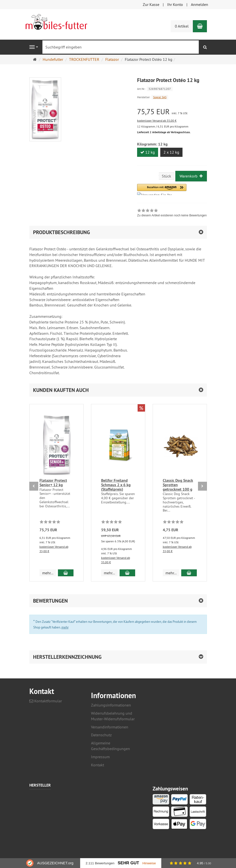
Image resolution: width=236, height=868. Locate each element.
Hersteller (40, 785)
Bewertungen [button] (50, 601)
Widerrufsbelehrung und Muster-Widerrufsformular (113, 716)
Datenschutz (101, 735)
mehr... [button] (48, 573)
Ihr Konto (175, 4)
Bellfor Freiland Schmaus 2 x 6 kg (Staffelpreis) (116, 485)
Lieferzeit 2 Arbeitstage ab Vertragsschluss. (164, 132)
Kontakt (98, 765)
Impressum (100, 757)
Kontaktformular (46, 701)
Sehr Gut (128, 863)
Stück (166, 176)
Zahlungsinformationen (111, 705)
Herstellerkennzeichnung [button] (67, 657)
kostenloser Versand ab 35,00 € (157, 121)
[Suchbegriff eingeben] (121, 47)
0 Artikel (182, 26)
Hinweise (149, 863)
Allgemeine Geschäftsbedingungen (110, 746)
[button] (162, 189)
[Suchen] (205, 47)
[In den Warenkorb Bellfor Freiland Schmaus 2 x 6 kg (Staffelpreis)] (127, 573)
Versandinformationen (110, 727)
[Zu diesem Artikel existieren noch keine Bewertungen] (50, 523)
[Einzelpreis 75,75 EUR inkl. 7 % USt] (172, 112)
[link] (172, 213)
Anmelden (200, 4)
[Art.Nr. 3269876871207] (172, 88)
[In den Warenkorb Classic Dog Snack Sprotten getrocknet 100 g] (189, 573)
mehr (65, 627)
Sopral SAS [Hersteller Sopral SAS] (160, 97)
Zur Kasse (151, 4)
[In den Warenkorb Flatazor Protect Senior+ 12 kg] (66, 573)
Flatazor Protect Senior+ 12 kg (53, 483)
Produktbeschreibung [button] (62, 232)
